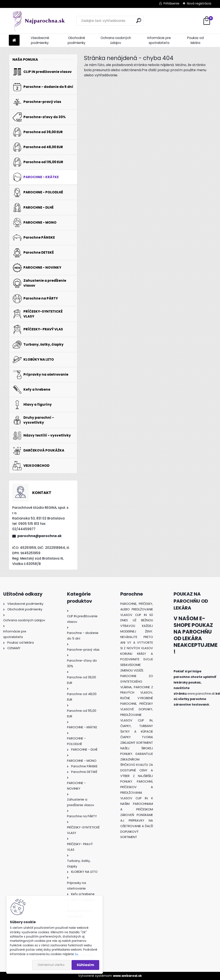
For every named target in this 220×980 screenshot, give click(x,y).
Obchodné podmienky (77, 40)
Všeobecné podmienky (40, 40)
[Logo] (38, 21)
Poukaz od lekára (195, 40)
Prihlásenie (171, 3)
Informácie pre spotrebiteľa (159, 40)
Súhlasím (85, 965)
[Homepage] (14, 40)
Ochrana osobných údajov (116, 40)
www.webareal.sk (127, 976)
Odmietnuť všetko (51, 965)
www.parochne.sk (201, 694)
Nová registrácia (199, 3)
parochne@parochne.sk (40, 536)
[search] (139, 20)
